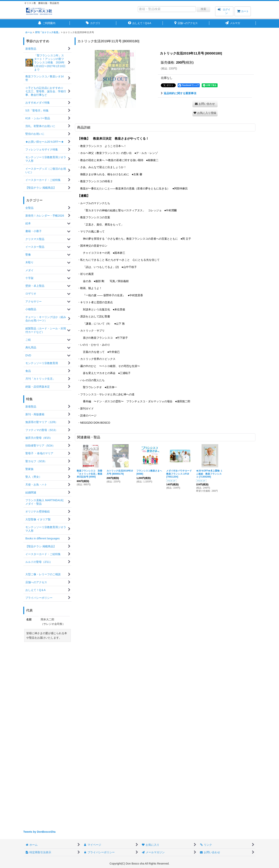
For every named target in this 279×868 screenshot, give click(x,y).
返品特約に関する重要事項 (179, 93)
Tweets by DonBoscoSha (39, 832)
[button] (205, 113)
